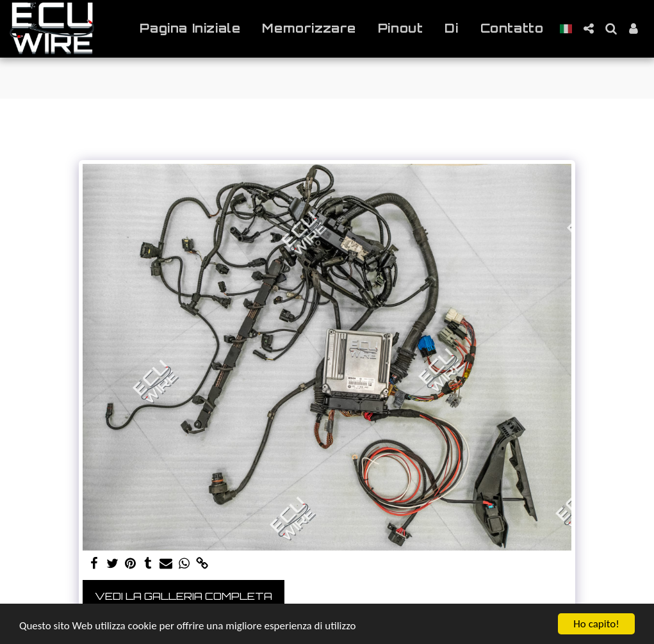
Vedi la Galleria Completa (184, 596)
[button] (588, 28)
